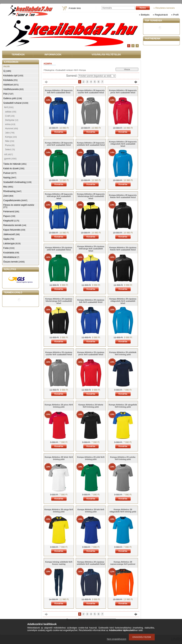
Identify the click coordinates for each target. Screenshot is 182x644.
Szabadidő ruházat (64, 70)
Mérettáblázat (11, 257)
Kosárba (59, 132)
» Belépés (144, 15)
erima (10, 124)
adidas (11, 112)
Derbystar (12, 120)
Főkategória (49, 70)
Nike (10, 141)
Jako (10, 133)
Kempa (11, 137)
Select (10, 149)
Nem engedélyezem (117, 639)
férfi (76, 70)
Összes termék (14, 262)
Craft (10, 116)
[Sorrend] (97, 76)
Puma (10, 145)
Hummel (11, 129)
